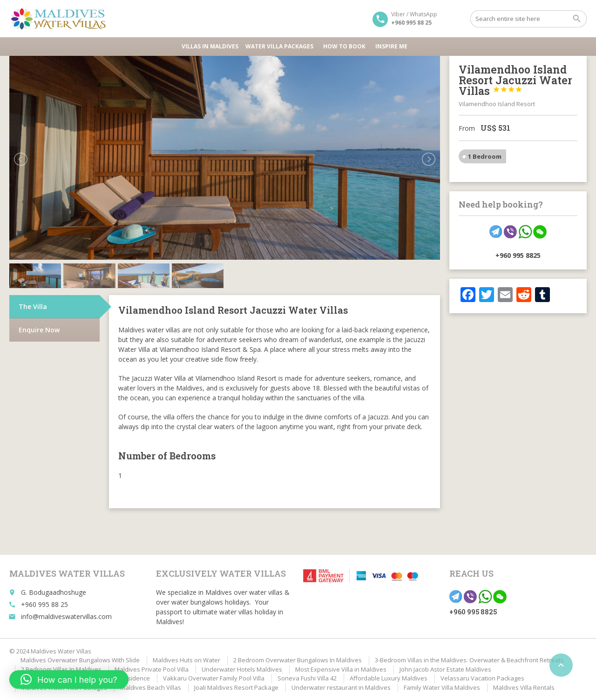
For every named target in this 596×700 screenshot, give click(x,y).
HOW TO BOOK (346, 46)
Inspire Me (391, 46)
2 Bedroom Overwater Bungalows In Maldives (298, 660)
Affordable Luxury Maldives (389, 678)
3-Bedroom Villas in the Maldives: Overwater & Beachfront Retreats (469, 660)
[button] (69, 680)
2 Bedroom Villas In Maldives (61, 669)
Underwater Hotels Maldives (242, 669)
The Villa (33, 306)
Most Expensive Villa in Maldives (341, 669)
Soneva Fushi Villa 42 (307, 678)
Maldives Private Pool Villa (152, 669)
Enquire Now (39, 330)
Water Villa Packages (281, 46)
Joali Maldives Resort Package (236, 687)
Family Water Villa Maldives (442, 687)
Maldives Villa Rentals (524, 687)
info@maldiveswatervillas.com (66, 616)
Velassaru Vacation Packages (482, 678)
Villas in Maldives (210, 46)
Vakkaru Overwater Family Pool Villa (214, 678)
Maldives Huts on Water (186, 660)
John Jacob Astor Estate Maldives (445, 669)
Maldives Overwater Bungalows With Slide (80, 660)
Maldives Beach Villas (151, 687)
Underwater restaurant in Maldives (341, 687)
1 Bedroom (485, 156)
